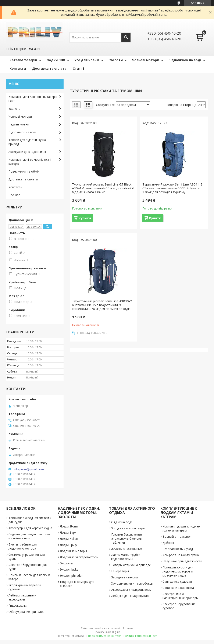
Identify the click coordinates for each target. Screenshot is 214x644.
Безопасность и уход (178, 549)
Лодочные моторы (73, 551)
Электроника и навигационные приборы (180, 596)
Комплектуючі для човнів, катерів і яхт (33, 99)
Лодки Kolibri (69, 539)
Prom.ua (128, 628)
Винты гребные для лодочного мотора (23, 546)
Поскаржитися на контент (104, 636)
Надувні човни (19, 124)
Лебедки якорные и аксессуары (22, 597)
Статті (78, 68)
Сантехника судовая (177, 581)
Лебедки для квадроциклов (131, 596)
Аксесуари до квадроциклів (28, 152)
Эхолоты (66, 563)
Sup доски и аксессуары (128, 528)
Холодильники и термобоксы (132, 583)
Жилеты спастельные (127, 549)
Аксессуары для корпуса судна (30, 528)
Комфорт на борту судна (181, 555)
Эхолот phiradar (71, 576)
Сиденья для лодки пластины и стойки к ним (29, 536)
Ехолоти (116, 60)
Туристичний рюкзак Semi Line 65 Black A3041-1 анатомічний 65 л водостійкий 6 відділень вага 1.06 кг (103, 188)
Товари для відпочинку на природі (27, 142)
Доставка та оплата (49, 68)
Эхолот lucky (69, 569)
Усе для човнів (87, 60)
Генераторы (120, 571)
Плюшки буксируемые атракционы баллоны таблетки (127, 538)
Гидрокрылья (18, 605)
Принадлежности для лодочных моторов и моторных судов (178, 571)
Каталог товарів (23, 60)
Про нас (14, 195)
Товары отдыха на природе (131, 565)
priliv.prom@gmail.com (28, 469)
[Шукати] (126, 37)
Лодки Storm (69, 526)
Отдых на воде (122, 522)
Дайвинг (168, 543)
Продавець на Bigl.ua (107, 632)
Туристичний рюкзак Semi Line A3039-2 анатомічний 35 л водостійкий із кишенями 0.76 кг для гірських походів (102, 305)
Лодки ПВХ (56, 60)
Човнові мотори (146, 60)
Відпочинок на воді (185, 60)
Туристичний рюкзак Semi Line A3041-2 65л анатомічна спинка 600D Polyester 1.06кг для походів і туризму (172, 188)
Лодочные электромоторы (79, 557)
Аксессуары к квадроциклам (131, 590)
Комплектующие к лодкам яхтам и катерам (181, 528)
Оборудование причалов (26, 612)
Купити (85, 218)
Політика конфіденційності (140, 636)
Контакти (18, 68)
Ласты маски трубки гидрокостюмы (126, 557)
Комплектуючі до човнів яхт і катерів (30, 162)
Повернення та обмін (24, 171)
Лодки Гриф (68, 545)
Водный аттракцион (177, 536)
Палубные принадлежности (182, 561)
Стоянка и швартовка (178, 588)
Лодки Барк (68, 532)
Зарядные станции (124, 577)
